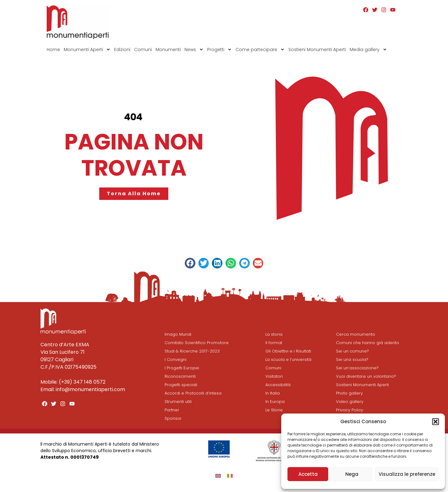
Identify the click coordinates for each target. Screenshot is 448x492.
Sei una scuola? (352, 360)
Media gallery (368, 50)
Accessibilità (278, 385)
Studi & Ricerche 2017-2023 (192, 351)
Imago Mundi (178, 334)
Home (53, 50)
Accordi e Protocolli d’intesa (193, 393)
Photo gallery (349, 393)
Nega (352, 474)
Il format (274, 343)
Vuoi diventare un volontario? (366, 376)
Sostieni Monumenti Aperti (317, 50)
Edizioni (122, 50)
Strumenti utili (178, 402)
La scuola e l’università (288, 360)
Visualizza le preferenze (407, 474)
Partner (172, 410)
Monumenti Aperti (87, 50)
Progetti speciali (181, 385)
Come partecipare (260, 50)
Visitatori (274, 376)
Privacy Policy (350, 410)
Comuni (143, 50)
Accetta (308, 474)
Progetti (219, 50)
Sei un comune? (352, 351)
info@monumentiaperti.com (90, 389)
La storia (274, 334)
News (194, 50)
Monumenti (168, 50)
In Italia (273, 393)
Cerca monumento (356, 334)
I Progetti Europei (182, 368)
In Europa (275, 402)
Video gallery (350, 402)
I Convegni (175, 360)
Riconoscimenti (180, 376)
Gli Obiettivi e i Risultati (288, 351)
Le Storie (274, 410)
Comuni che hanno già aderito (368, 343)
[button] (436, 422)
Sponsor (173, 418)
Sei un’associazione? (357, 368)
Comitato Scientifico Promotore (197, 343)
